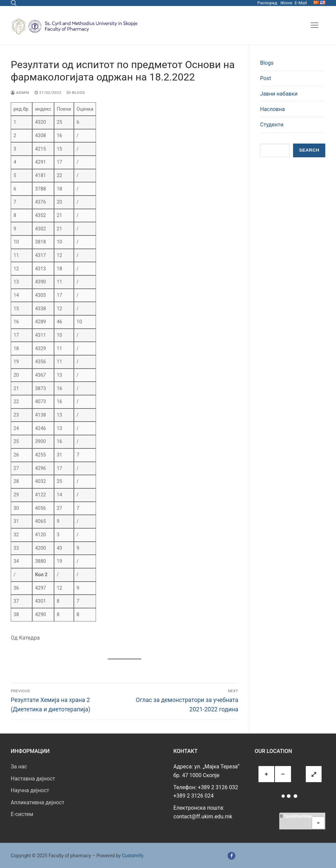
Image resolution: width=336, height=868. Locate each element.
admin (20, 93)
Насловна (273, 109)
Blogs (76, 93)
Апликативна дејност (38, 802)
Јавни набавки (279, 94)
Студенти (272, 125)
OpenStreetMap (298, 816)
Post (266, 78)
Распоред (267, 3)
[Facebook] (231, 856)
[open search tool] (14, 3)
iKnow (286, 3)
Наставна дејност (33, 779)
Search (309, 150)
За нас (19, 767)
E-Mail (301, 3)
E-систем (22, 814)
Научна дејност (30, 790)
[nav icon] (315, 25)
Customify (132, 856)
